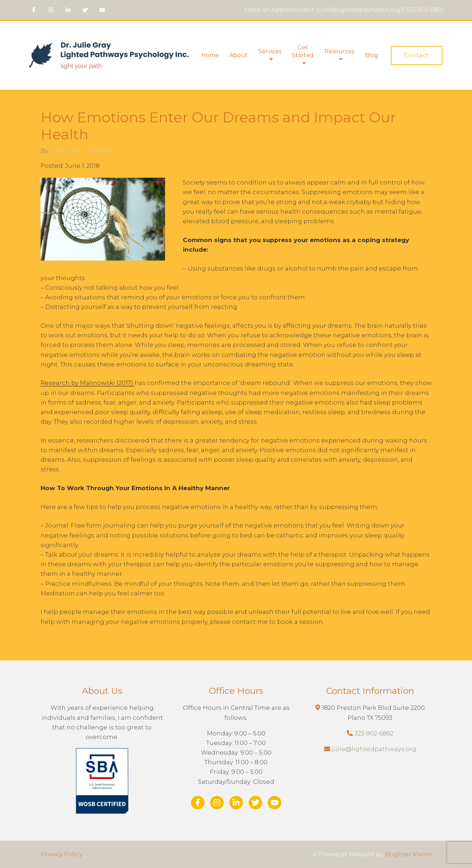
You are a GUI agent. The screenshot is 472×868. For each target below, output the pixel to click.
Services (270, 51)
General (99, 151)
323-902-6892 (374, 733)
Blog (372, 55)
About (238, 55)
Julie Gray (65, 151)
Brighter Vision (408, 854)
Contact (417, 55)
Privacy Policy (62, 854)
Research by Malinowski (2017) (87, 383)
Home (210, 55)
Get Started (303, 51)
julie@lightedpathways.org (374, 749)
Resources (339, 51)
